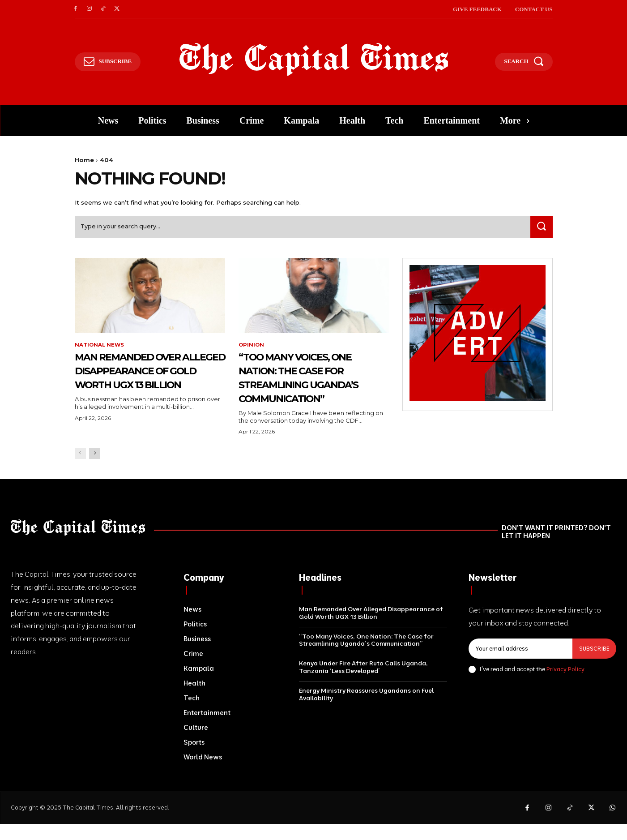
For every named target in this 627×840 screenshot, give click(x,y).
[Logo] (313, 60)
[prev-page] (80, 469)
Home (84, 160)
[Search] (541, 229)
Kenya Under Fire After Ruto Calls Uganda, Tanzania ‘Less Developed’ (363, 683)
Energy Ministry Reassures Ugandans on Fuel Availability (366, 710)
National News (100, 347)
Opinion (252, 347)
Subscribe (594, 664)
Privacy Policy (565, 685)
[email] (520, 665)
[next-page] (95, 469)
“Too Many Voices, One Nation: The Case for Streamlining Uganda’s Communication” (313, 386)
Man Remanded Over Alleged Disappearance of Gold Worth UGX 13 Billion (143, 386)
